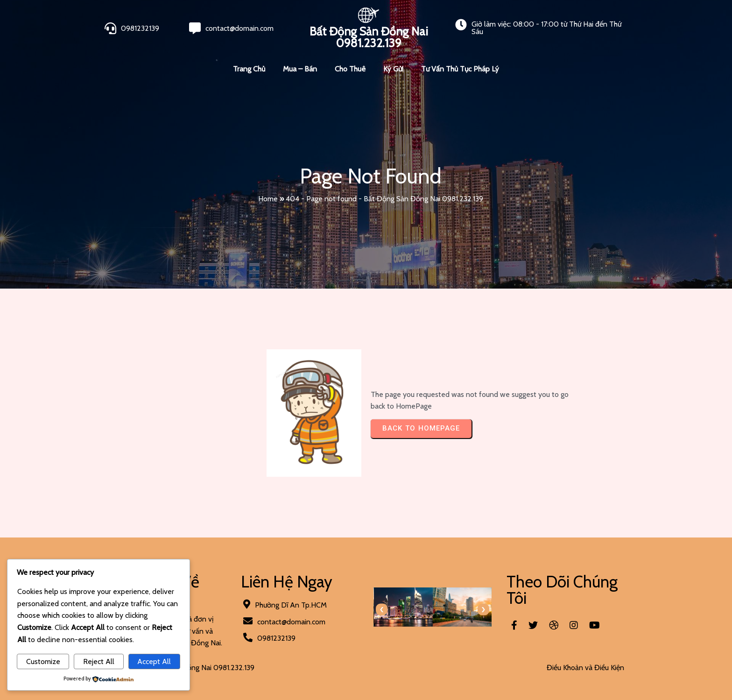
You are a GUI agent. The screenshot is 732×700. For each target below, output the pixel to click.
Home (268, 199)
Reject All (99, 661)
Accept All (154, 661)
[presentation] (382, 610)
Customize (43, 661)
